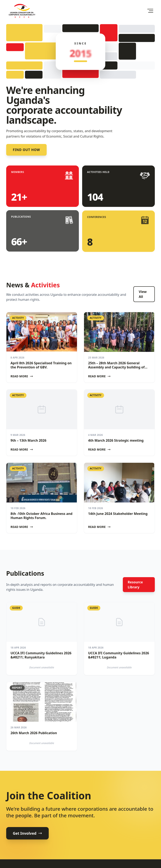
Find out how (26, 150)
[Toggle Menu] (150, 11)
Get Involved (27, 833)
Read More (22, 376)
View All (143, 294)
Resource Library (135, 585)
